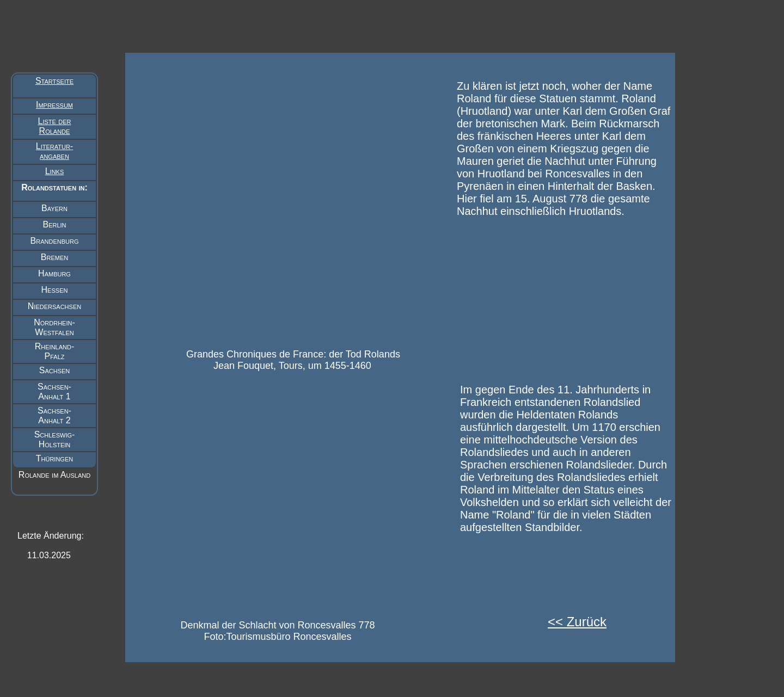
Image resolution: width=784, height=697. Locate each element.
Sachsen (55, 370)
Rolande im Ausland (54, 475)
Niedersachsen (54, 306)
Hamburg (54, 273)
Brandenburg (55, 241)
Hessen (55, 290)
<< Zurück (577, 622)
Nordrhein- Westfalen (54, 327)
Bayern (54, 208)
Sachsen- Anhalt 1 (54, 391)
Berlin (54, 224)
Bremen (54, 257)
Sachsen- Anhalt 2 (54, 415)
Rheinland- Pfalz (55, 351)
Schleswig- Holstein (55, 439)
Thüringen (54, 458)
